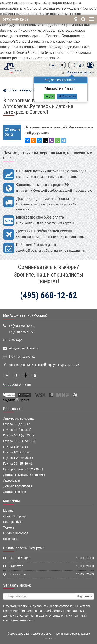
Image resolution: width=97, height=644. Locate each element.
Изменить (67, 96)
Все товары (13, 409)
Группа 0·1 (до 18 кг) (17, 430)
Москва (8, 511)
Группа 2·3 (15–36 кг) (18, 464)
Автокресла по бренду (19, 419)
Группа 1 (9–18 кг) (16, 447)
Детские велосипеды (18, 486)
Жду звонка (84, 596)
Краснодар (11, 539)
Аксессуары (12, 481)
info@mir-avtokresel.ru (24, 348)
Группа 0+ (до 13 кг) (17, 424)
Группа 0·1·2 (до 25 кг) (19, 436)
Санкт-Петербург (15, 516)
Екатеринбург (13, 522)
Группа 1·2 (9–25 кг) (17, 452)
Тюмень (9, 528)
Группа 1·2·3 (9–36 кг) (18, 458)
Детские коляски (15, 492)
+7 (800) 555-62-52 (21, 332)
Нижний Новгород (16, 533)
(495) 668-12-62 (16, 19)
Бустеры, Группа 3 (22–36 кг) (23, 469)
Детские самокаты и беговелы (24, 475)
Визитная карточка (21, 357)
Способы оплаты (17, 384)
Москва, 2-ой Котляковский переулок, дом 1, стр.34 (44, 365)
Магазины (12, 501)
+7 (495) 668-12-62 (21, 326)
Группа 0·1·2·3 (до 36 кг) (20, 441)
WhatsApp (15, 340)
